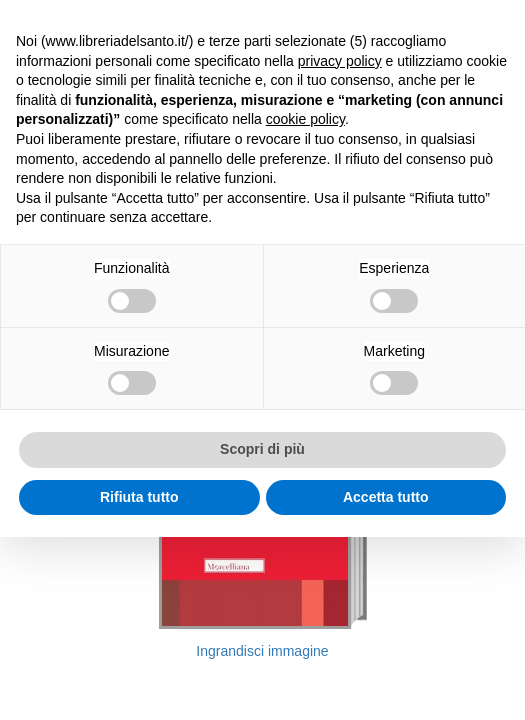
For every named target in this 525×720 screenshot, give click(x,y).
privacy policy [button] (340, 61)
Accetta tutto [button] (386, 497)
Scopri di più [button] (262, 449)
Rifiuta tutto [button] (139, 497)
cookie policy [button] (305, 119)
